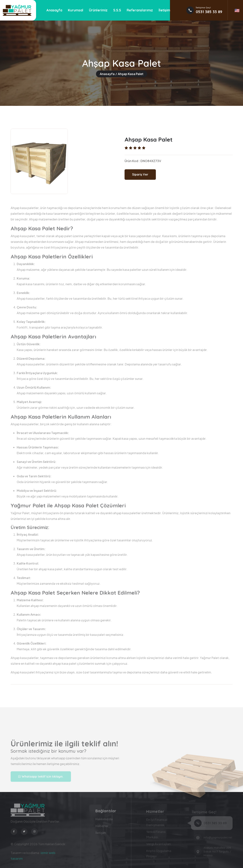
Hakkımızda (104, 821)
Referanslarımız (140, 10)
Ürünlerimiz (98, 10)
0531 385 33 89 (209, 12)
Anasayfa (54, 10)
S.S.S (117, 10)
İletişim (164, 10)
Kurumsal (76, 10)
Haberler (102, 827)
